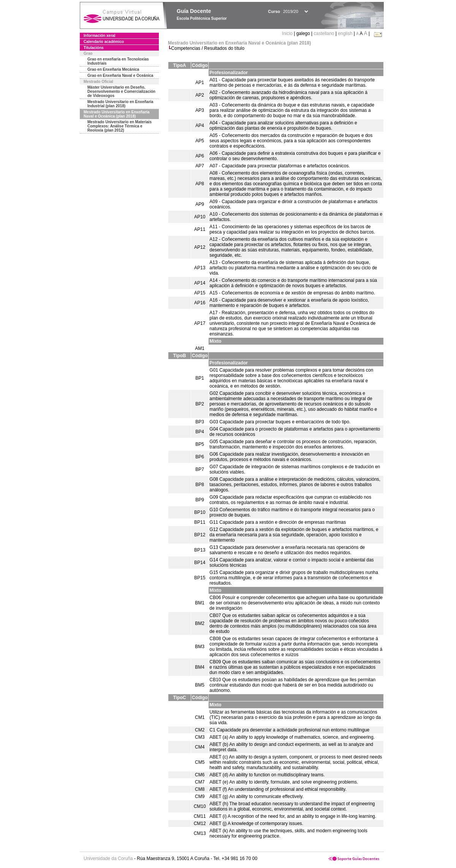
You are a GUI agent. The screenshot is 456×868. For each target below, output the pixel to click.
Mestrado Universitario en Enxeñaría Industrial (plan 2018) (120, 104)
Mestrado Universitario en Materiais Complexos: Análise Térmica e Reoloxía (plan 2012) (120, 126)
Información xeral (99, 36)
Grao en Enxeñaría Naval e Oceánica (120, 76)
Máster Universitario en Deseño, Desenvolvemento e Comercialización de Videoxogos (121, 91)
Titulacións (94, 48)
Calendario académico (104, 42)
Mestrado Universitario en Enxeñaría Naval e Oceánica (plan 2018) (116, 114)
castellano (324, 33)
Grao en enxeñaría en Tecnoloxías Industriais (118, 61)
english (345, 33)
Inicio (288, 33)
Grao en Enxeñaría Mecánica (113, 69)
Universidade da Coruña (108, 858)
